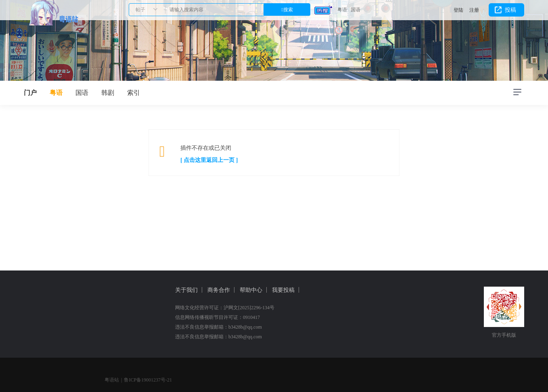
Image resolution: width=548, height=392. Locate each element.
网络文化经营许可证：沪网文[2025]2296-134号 (225, 308)
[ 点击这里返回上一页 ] (209, 160)
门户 (30, 93)
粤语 (342, 10)
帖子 (140, 10)
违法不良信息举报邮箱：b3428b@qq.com (219, 327)
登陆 (458, 10)
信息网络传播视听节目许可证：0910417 (218, 317)
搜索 (288, 10)
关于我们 (186, 290)
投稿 (510, 10)
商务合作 (219, 290)
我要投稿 (283, 290)
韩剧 (108, 93)
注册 (474, 10)
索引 (134, 93)
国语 (356, 10)
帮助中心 (251, 290)
